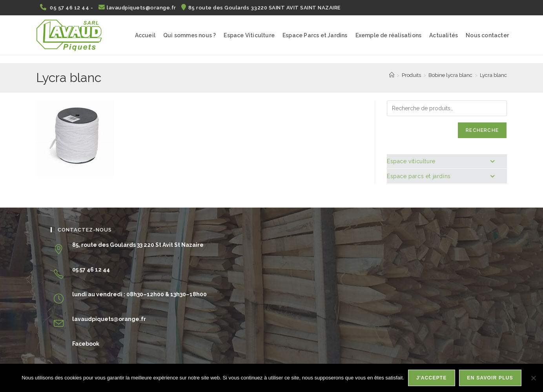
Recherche (482, 130)
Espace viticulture (441, 161)
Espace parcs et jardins (441, 176)
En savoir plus (490, 378)
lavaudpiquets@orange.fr (138, 8)
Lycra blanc (493, 75)
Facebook (86, 344)
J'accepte (432, 378)
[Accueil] (392, 75)
